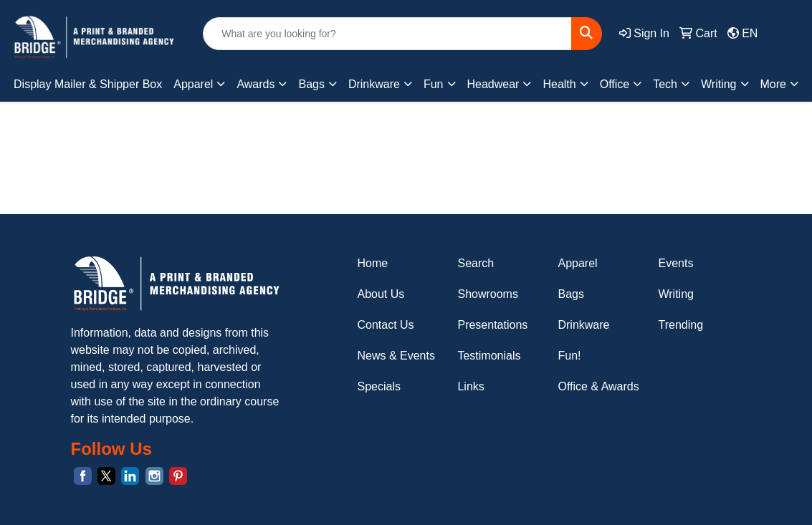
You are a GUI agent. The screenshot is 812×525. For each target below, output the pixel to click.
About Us (381, 294)
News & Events (396, 356)
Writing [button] (719, 84)
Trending (680, 325)
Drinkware (583, 325)
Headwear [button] (493, 84)
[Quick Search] (387, 34)
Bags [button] (311, 84)
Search (476, 263)
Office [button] (615, 84)
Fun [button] (434, 84)
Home (372, 263)
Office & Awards (598, 386)
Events (675, 263)
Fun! (569, 356)
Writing (676, 294)
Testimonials (489, 356)
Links (471, 386)
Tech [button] (665, 84)
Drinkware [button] (374, 84)
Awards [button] (255, 84)
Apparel (577, 263)
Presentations (492, 325)
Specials (378, 386)
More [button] (773, 84)
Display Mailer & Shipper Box (88, 84)
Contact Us (385, 325)
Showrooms (487, 294)
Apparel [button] (193, 84)
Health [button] (559, 84)
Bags (570, 294)
